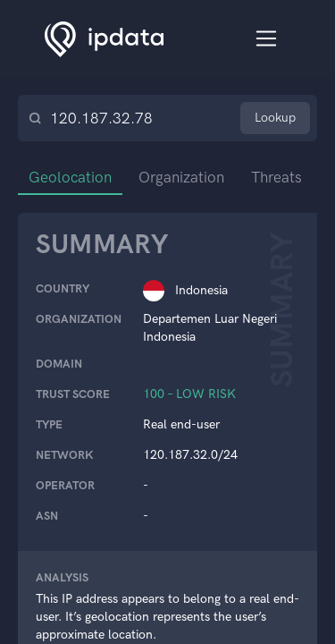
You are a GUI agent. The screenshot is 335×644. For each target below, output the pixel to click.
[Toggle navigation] (267, 39)
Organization (181, 177)
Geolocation (70, 177)
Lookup (275, 118)
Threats (276, 177)
